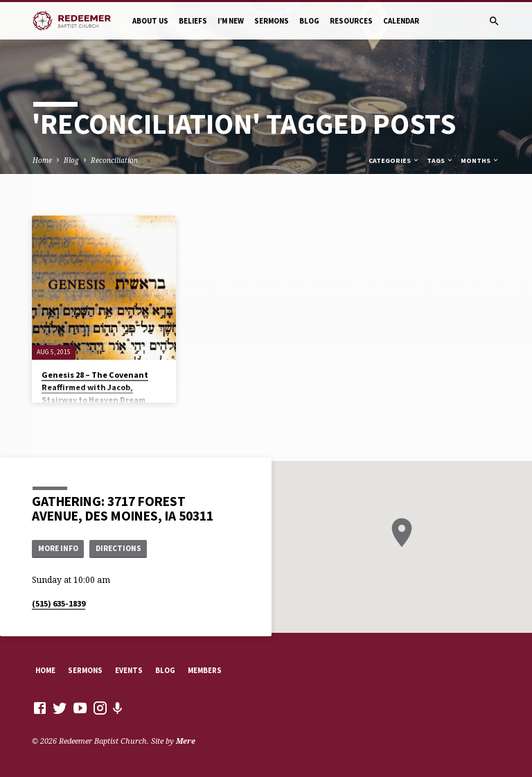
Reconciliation (114, 160)
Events (129, 670)
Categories (394, 160)
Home (42, 160)
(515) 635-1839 (59, 603)
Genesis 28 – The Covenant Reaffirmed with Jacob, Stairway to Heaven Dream (95, 387)
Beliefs (193, 21)
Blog (309, 21)
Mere (186, 741)
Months (480, 160)
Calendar (401, 21)
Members (205, 670)
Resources (351, 21)
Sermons (272, 21)
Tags (440, 160)
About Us (150, 21)
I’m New (231, 21)
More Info (58, 548)
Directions (118, 548)
